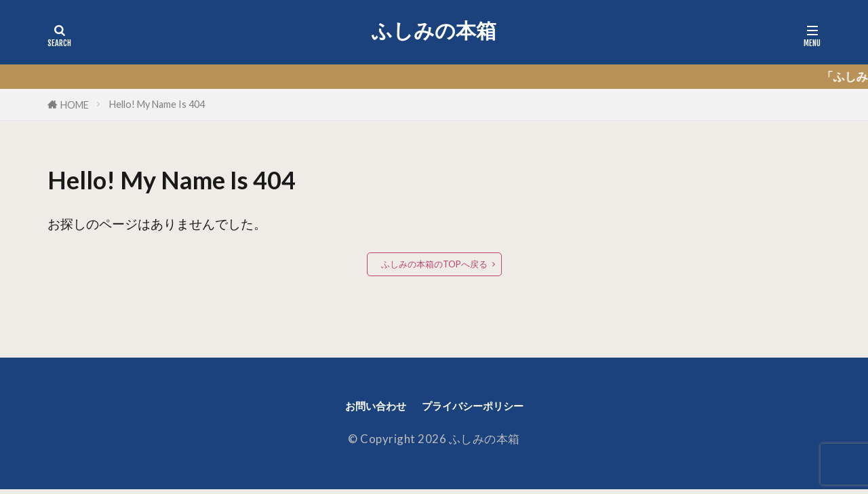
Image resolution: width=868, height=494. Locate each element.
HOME (75, 105)
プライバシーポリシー (481, 408)
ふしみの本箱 (434, 31)
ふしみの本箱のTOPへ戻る (434, 264)
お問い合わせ (362, 408)
